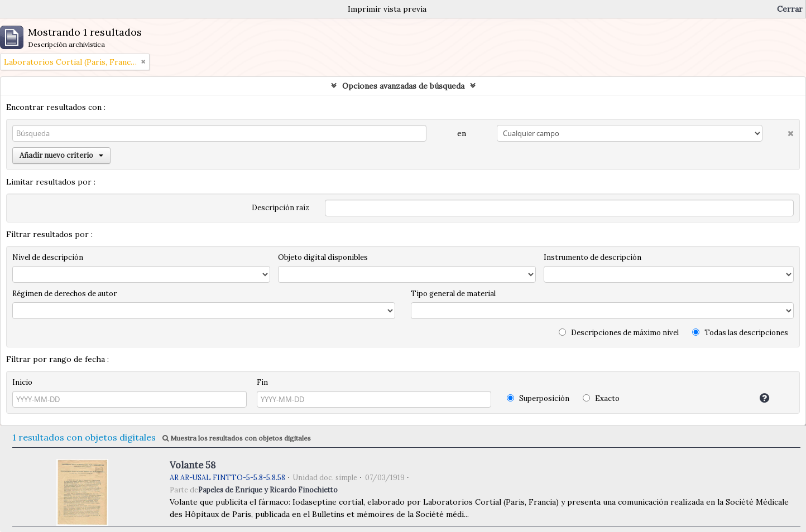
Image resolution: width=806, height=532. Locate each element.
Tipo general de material (453, 294)
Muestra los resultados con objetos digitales (237, 438)
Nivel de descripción (48, 257)
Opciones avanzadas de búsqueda (403, 86)
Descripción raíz (280, 208)
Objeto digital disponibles (323, 257)
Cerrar (790, 9)
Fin (262, 382)
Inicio (22, 382)
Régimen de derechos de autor (64, 294)
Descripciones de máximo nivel (619, 333)
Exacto (601, 398)
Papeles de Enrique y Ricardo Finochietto (268, 490)
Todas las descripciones (740, 333)
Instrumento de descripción (592, 257)
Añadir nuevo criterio (61, 155)
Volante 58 (193, 465)
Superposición (538, 398)
